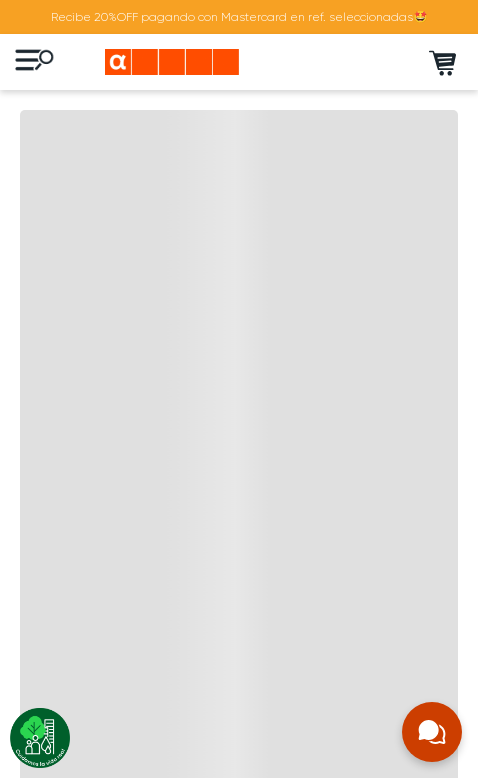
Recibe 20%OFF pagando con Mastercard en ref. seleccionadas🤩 (239, 17)
